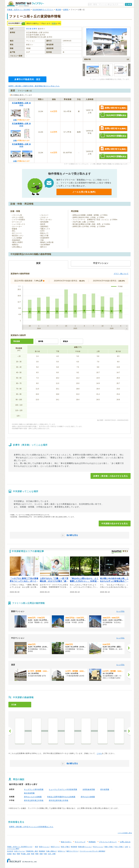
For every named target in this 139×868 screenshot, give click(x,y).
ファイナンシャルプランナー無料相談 (92, 851)
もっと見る (120, 611)
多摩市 (66, 10)
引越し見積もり (51, 851)
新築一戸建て (109, 847)
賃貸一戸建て (65, 847)
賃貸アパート (55, 847)
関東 (18, 854)
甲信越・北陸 (26, 854)
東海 (33, 854)
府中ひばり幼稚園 (88, 797)
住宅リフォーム (19, 851)
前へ (10, 731)
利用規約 (92, 842)
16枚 (15, 161)
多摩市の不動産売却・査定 (27, 79)
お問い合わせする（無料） (113, 108)
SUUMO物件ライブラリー (43, 10)
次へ (129, 731)
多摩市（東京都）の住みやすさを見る (111, 476)
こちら (99, 753)
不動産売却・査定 (32, 851)
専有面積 (17, 341)
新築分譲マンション (85, 847)
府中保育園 (105, 789)
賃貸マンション (44, 847)
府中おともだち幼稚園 (33, 797)
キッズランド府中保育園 (34, 789)
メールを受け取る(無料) (84, 192)
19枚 (15, 120)
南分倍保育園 (29, 793)
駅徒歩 (66, 341)
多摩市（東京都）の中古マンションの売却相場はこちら (31, 827)
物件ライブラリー (72, 851)
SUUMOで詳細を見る (113, 115)
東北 (14, 854)
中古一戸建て (119, 847)
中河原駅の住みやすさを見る (115, 524)
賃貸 (54, 23)
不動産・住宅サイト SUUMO (19, 10)
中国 (45, 854)
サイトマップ (80, 842)
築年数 (41, 341)
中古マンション (98, 847)
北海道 (9, 854)
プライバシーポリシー (108, 842)
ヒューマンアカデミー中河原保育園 (63, 789)
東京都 (58, 10)
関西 (37, 854)
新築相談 (42, 851)
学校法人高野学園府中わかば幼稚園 (61, 797)
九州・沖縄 (52, 854)
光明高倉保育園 (89, 789)
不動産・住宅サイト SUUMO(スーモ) (20, 847)
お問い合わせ (125, 842)
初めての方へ (66, 842)
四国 (41, 854)
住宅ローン (62, 851)
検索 (129, 4)
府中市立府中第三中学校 (34, 800)
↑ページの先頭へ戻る (125, 833)
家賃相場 (74, 847)
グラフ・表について (121, 274)
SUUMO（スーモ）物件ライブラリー (26, 4)
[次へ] (129, 648)
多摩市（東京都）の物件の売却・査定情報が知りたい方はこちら (34, 86)
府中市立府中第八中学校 (59, 800)
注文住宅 (10, 851)
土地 (126, 847)
